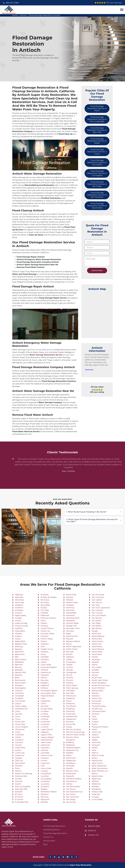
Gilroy (43, 654)
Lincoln (44, 761)
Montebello (71, 613)
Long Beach (46, 774)
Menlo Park (71, 595)
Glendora (45, 660)
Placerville (71, 714)
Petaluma (71, 704)
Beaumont (20, 654)
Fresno (44, 641)
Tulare (94, 719)
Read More (89, 370)
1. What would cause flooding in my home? (86, 512)
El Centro (19, 797)
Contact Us (48, 837)
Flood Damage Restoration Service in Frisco (97, 152)
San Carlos (71, 794)
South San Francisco (101, 685)
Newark (70, 639)
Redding (70, 742)
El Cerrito (19, 799)
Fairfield (44, 613)
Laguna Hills (46, 735)
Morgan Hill (71, 626)
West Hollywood (99, 766)
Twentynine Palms (100, 727)
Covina (18, 750)
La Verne (45, 727)
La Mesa (44, 714)
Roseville (70, 776)
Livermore (45, 763)
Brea (17, 678)
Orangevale (71, 672)
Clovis (18, 732)
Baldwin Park (21, 644)
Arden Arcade (21, 623)
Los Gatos (45, 784)
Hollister (44, 688)
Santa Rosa (97, 654)
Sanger (95, 631)
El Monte (45, 595)
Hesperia (45, 683)
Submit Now (97, 270)
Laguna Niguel (47, 737)
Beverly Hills (21, 672)
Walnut (95, 753)
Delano (18, 771)
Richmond (71, 758)
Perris (69, 701)
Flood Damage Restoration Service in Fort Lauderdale (97, 119)
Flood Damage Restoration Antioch (45, 15)
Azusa (18, 639)
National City (72, 636)
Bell (17, 657)
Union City (96, 732)
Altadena (19, 605)
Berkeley (19, 670)
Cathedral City (21, 709)
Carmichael (20, 701)
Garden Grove (47, 649)
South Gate (97, 678)
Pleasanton (71, 719)
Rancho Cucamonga (75, 732)
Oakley (69, 660)
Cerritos (19, 714)
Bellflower (20, 662)
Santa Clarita (97, 641)
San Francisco (98, 597)
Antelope (19, 610)
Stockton (96, 696)
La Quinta (45, 724)
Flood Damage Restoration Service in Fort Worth (97, 162)
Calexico (19, 691)
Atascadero (20, 631)
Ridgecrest (71, 761)
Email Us (92, 831)
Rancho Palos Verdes (76, 735)
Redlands (70, 745)
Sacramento (72, 781)
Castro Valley (21, 706)
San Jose (96, 605)
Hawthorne (46, 672)
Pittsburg (70, 709)
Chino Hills (20, 722)
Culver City (20, 753)
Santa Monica (98, 649)
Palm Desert (72, 685)
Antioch (23, 15)
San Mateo (96, 621)
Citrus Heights (21, 727)
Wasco (95, 758)
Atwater (19, 634)
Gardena (44, 652)
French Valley (47, 639)
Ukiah (94, 729)
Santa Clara (97, 639)
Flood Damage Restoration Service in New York (97, 130)
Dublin (18, 784)
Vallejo (95, 740)
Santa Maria (97, 647)
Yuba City (96, 794)
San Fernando (98, 595)
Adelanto (19, 595)
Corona (18, 745)
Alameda (19, 597)
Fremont (45, 636)
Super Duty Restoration (80, 865)
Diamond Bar (21, 776)
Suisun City (97, 698)
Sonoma (95, 672)
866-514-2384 (12, 3)
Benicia (18, 667)
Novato (69, 654)
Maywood (45, 799)
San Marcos (97, 618)
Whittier (95, 781)
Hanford (44, 670)
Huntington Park (48, 693)
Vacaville (96, 737)
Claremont (20, 729)
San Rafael (96, 626)
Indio (43, 698)
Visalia (95, 748)
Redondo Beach (73, 748)
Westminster (97, 776)
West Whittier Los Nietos (100, 772)
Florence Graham (48, 618)
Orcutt (69, 675)
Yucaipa (95, 797)
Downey (19, 781)
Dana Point (20, 763)
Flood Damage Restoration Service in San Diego (97, 184)
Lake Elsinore (47, 740)
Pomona (70, 722)
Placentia (70, 711)
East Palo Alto (21, 789)
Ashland (19, 628)
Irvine (43, 704)
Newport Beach (73, 641)
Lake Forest (46, 742)
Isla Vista (45, 706)
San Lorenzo (97, 613)
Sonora (95, 675)
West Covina (97, 763)
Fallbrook (45, 615)
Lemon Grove (47, 755)
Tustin (94, 724)
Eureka (44, 608)
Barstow (19, 649)
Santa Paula (97, 652)
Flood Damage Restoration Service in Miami (97, 108)
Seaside (95, 662)
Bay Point (19, 652)
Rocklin (70, 768)
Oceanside (71, 662)
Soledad (95, 670)
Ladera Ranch (47, 729)
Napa (69, 634)
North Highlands (74, 647)
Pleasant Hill (72, 717)
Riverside (70, 766)
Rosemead (71, 774)
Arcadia (19, 618)
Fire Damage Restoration (54, 826)
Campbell (19, 696)
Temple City (97, 709)
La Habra (45, 711)
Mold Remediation (52, 830)
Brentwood (20, 680)
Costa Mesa (20, 748)
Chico (18, 717)
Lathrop (44, 750)
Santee (95, 657)
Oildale (69, 665)
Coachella (20, 735)
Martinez (45, 797)
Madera (44, 789)
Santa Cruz (97, 644)
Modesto (70, 605)
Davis (18, 768)
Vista (94, 750)
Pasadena (71, 698)
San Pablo (96, 623)
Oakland (70, 657)
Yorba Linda (97, 792)
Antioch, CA (93, 835)
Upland (95, 735)
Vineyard (96, 745)
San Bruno (71, 789)
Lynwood (45, 787)
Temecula (96, 704)
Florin (43, 621)
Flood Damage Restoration (55, 833)
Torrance (96, 714)
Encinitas (45, 602)
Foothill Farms (47, 628)
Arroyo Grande (22, 626)
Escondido (45, 605)
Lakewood (45, 745)
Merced (70, 597)
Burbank (19, 685)
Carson (18, 704)
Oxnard (70, 680)
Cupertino (20, 755)
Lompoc (44, 771)
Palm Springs (72, 688)
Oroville (70, 678)
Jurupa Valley (47, 709)
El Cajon (19, 794)
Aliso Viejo (20, 602)
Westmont (96, 779)
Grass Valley (46, 665)
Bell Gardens (21, 660)
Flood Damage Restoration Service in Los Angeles (97, 173)
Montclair (70, 610)
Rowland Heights (74, 779)
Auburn (19, 636)
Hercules (45, 680)
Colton (18, 737)
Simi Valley (97, 667)
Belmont (19, 665)
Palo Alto (70, 693)
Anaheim (19, 608)
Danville (19, 766)
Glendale (45, 657)
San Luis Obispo (99, 615)
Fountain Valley (47, 634)
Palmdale (70, 691)
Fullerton (45, 644)
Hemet (44, 678)
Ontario (70, 667)
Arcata (18, 621)
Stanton (95, 693)
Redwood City (72, 750)
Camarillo (19, 693)
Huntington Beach (49, 691)
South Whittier (98, 688)
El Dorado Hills (22, 802)
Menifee (44, 802)
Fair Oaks (45, 610)
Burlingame (20, 688)
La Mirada (45, 717)
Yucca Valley (97, 799)
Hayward (45, 675)
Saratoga (96, 660)
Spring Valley (98, 691)
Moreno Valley (73, 623)
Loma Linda (46, 768)
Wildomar (96, 784)
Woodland (96, 789)
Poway (69, 727)
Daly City (19, 761)
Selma (95, 665)
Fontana (44, 626)
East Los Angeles (23, 787)
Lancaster (45, 748)
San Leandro (97, 610)
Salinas (69, 784)
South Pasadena (99, 683)
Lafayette (45, 732)
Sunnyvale (96, 701)
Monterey (70, 615)
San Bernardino (73, 787)
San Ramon (97, 628)
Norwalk (70, 652)
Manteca (45, 794)
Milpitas (70, 600)
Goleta (44, 662)
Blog (45, 844)
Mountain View (73, 628)
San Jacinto (97, 602)
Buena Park (20, 683)
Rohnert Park (72, 771)
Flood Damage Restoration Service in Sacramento (97, 206)
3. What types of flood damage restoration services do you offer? (92, 521)
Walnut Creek (98, 755)
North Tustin (72, 649)
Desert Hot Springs (24, 774)
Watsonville (97, 761)
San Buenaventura (74, 792)
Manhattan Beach (49, 792)
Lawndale (45, 753)
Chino (18, 719)
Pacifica (70, 683)
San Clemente (73, 797)
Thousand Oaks (99, 711)
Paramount (71, 696)
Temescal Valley (99, 706)
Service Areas (49, 841)
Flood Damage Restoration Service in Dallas (97, 141)
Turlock (95, 722)
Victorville (96, 742)
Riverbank (71, 763)
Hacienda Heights (49, 667)
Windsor (96, 787)
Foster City (45, 631)
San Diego (71, 799)
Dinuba (18, 779)
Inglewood (45, 701)
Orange (70, 670)
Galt (42, 647)
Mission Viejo (72, 602)
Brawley (19, 675)
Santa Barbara (98, 636)
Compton (19, 740)
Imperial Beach (47, 696)
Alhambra (20, 600)
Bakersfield (20, 641)
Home (15, 15)
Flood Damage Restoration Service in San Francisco (97, 195)
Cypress (19, 758)
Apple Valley (21, 615)
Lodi (43, 766)
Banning (19, 647)
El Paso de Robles (49, 597)
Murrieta (70, 631)
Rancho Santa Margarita (72, 739)
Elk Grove (45, 600)
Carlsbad (19, 698)
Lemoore (45, 758)
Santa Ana (96, 634)
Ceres (18, 711)
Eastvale (19, 792)
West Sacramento (100, 768)
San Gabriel (97, 600)
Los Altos (45, 776)
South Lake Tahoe (100, 680)
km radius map (97, 313)
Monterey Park (73, 618)
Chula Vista (20, 724)
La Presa (44, 719)
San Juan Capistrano (101, 608)
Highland (45, 685)
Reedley (70, 753)
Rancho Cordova (74, 729)
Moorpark (71, 621)
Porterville (71, 724)
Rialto (69, 755)
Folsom (44, 623)
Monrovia (70, 608)
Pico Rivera (71, 706)
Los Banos (45, 781)
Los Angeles (46, 779)
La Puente (45, 722)
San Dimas (71, 802)
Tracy (94, 717)
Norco (69, 644)
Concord (19, 742)
